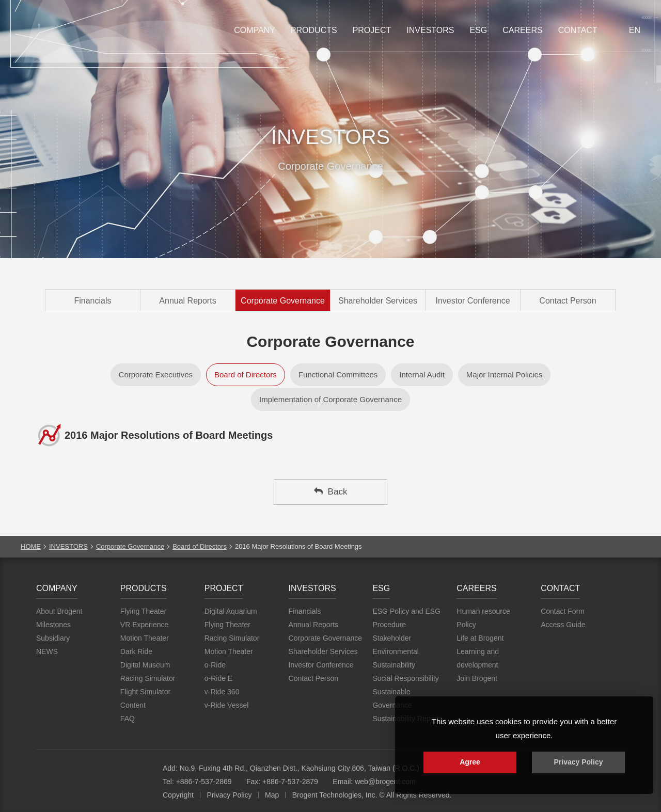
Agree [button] (470, 762)
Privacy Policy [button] (579, 762)
